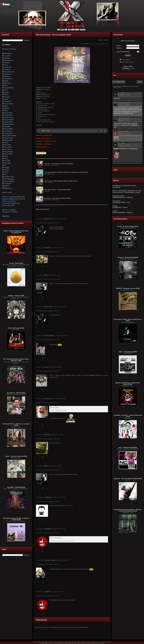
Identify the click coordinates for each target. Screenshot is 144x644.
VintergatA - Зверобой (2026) (16, 487)
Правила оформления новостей (14, 199)
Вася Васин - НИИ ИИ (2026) (16, 393)
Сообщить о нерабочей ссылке (46, 141)
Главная (7, 45)
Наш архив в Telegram (10, 212)
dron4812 (47, 248)
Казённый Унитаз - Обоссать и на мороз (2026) (16, 425)
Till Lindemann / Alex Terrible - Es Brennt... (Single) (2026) (16, 519)
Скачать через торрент (43, 138)
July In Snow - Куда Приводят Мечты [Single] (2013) (61, 181)
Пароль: (119, 48)
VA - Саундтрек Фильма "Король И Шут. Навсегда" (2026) (16, 360)
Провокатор (48, 398)
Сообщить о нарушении (44, 144)
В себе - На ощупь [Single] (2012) (128, 226)
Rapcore (100, 40)
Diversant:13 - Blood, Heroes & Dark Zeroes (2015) (128, 320)
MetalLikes (48, 529)
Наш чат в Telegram (9, 210)
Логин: (119, 46)
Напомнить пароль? (128, 62)
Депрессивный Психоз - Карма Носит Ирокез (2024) (128, 383)
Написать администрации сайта (14, 197)
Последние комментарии (11, 203)
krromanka (116, 201)
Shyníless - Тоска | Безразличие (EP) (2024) (128, 479)
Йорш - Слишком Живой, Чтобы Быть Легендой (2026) (16, 231)
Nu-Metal (106, 40)
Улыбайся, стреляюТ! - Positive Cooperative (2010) (128, 416)
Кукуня (115, 211)
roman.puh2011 (49, 336)
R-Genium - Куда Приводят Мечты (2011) (58, 198)
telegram (39, 125)
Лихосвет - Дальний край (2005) (128, 257)
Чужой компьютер (123, 52)
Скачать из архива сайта (44, 135)
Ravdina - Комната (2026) (16, 296)
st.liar (86, 44)
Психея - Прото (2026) (16, 263)
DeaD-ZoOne (48, 219)
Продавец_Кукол (119, 196)
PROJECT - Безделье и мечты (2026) (128, 288)
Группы (6, 216)
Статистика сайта (8, 205)
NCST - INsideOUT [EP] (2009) (128, 448)
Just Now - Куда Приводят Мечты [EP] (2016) (59, 164)
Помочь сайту (7, 192)
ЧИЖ (46, 275)
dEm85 (47, 592)
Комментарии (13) (43, 209)
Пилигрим (48, 497)
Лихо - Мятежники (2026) (16, 328)
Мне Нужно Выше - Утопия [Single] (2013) (58, 190)
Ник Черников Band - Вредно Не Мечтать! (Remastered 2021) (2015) (66, 172)
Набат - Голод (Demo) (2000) (128, 352)
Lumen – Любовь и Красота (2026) (16, 456)
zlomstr (46, 367)
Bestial (115, 206)
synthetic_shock (50, 560)
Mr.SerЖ (47, 435)
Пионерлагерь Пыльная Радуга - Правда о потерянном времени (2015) (128, 510)
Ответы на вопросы (9, 201)
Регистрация (125, 60)
